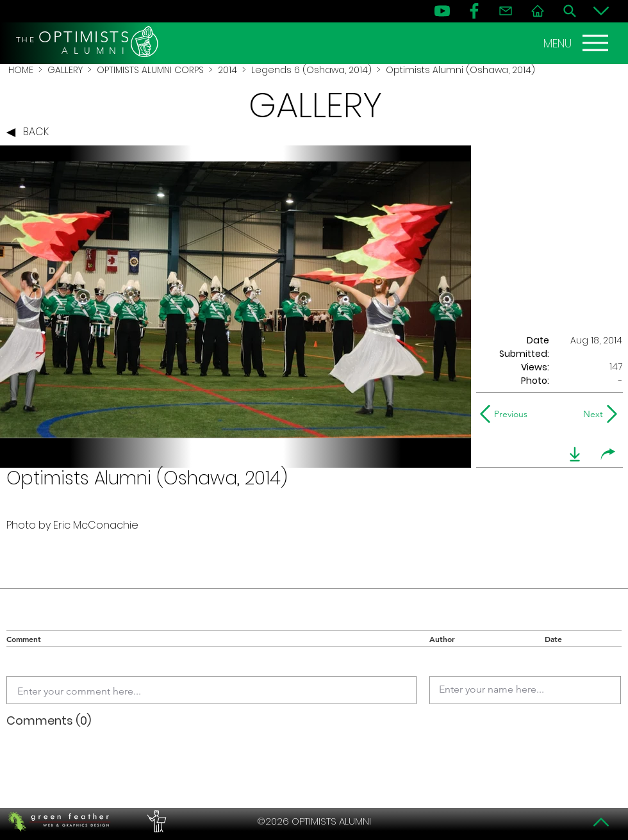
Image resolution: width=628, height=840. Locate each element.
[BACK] (31, 133)
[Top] (601, 822)
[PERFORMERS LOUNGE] (155, 821)
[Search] (570, 11)
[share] (608, 454)
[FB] (474, 11)
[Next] (591, 414)
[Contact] (506, 11)
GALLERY (65, 70)
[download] (575, 454)
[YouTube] (442, 11)
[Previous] (507, 414)
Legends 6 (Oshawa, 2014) (311, 70)
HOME (21, 70)
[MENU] (577, 43)
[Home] (538, 11)
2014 (227, 70)
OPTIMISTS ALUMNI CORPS (150, 70)
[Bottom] (601, 11)
